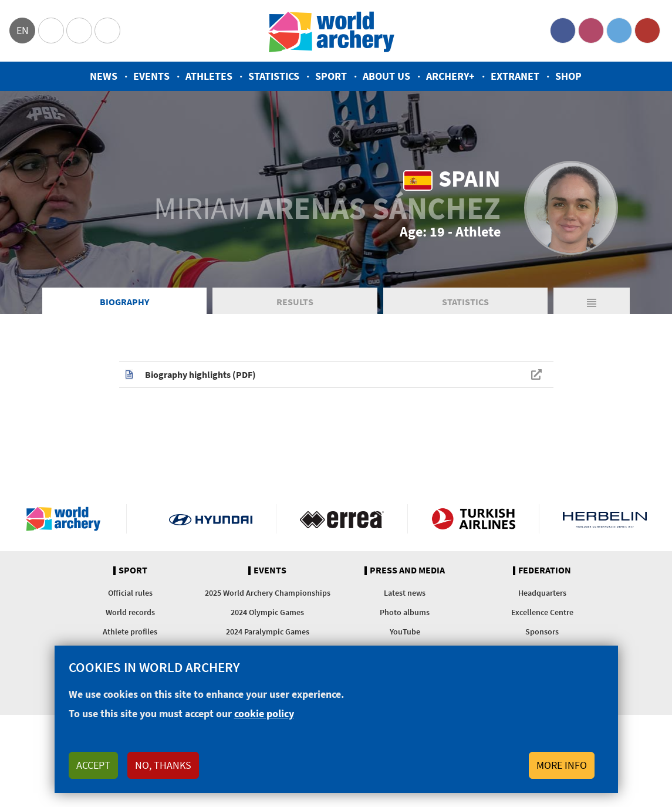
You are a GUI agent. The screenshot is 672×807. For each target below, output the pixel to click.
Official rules (130, 593)
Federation (545, 570)
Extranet (515, 76)
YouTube (647, 31)
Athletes (209, 76)
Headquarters (542, 593)
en (23, 30)
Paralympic (79, 31)
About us (386, 76)
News (104, 76)
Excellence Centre (542, 612)
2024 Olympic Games (267, 612)
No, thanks (163, 765)
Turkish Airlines (473, 519)
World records (130, 612)
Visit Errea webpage (342, 519)
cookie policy (264, 713)
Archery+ (450, 76)
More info (562, 765)
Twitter (619, 31)
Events (151, 76)
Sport (331, 76)
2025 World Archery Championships (268, 593)
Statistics (274, 76)
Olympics (51, 31)
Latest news (405, 593)
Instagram (591, 31)
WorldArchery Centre (107, 31)
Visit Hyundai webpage (211, 519)
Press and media (407, 570)
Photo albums (405, 612)
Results (295, 302)
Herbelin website (605, 519)
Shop (568, 76)
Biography (124, 302)
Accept (93, 765)
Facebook (563, 31)
